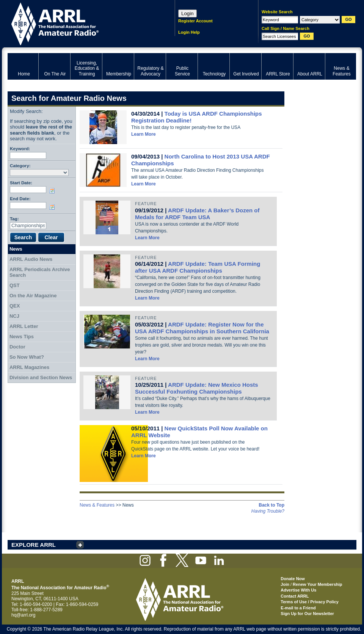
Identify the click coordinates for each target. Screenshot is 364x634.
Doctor (17, 347)
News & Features (97, 505)
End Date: (20, 199)
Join (285, 584)
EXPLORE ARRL (34, 545)
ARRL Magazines (29, 367)
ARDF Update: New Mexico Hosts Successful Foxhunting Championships (197, 388)
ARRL (81, 23)
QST (15, 285)
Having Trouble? (268, 511)
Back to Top (271, 505)
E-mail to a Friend (298, 608)
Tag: (14, 219)
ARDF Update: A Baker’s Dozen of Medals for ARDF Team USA (197, 214)
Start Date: (21, 183)
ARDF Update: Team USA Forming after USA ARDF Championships (198, 267)
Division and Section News (41, 377)
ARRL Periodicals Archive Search (40, 272)
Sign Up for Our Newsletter (307, 614)
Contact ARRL (295, 596)
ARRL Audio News (31, 259)
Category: (20, 166)
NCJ (14, 316)
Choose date (53, 191)
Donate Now (293, 579)
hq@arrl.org (24, 615)
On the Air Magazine (33, 296)
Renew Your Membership (317, 584)
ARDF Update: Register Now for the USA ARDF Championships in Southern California (202, 328)
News (16, 249)
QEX (15, 306)
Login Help (189, 32)
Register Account (195, 21)
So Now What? (27, 357)
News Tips (22, 337)
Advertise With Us (298, 590)
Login (187, 13)
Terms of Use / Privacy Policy (310, 602)
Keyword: (20, 148)
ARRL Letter (24, 326)
